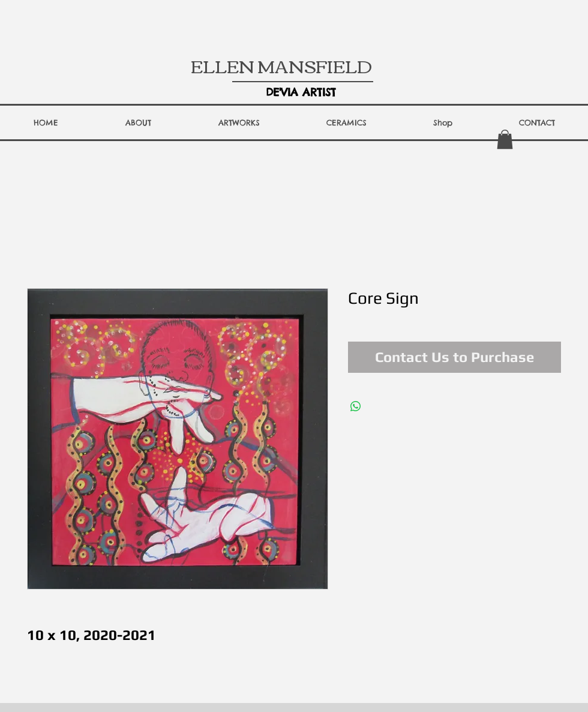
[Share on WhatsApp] (356, 406)
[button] (138, 122)
